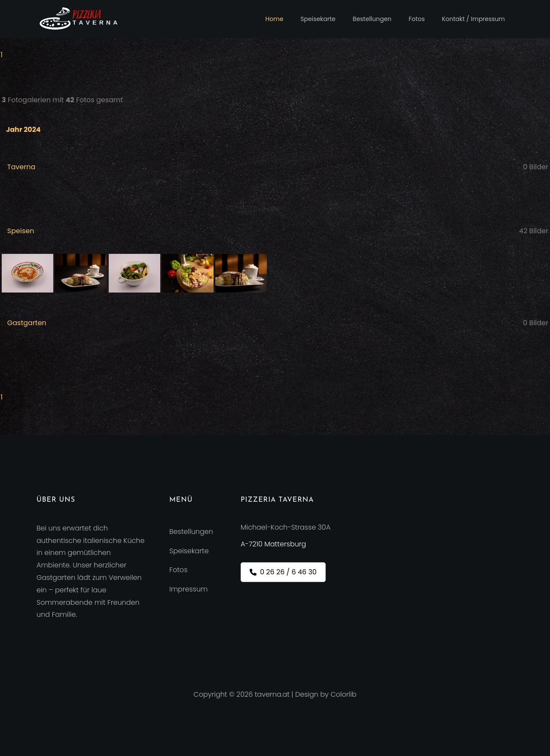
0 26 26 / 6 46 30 (283, 572)
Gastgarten (27, 323)
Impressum (188, 589)
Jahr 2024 (23, 130)
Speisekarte (318, 19)
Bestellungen (372, 19)
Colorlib (343, 694)
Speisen (21, 231)
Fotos (417, 19)
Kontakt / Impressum (473, 19)
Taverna (21, 167)
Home (275, 19)
